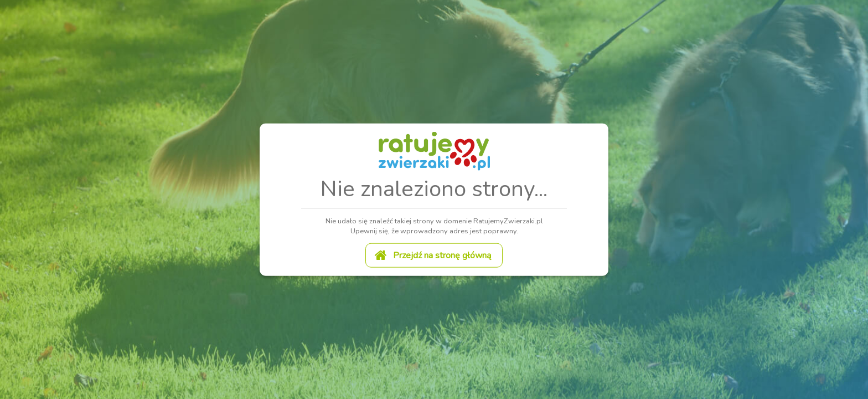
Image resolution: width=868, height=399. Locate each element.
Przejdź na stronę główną (433, 254)
